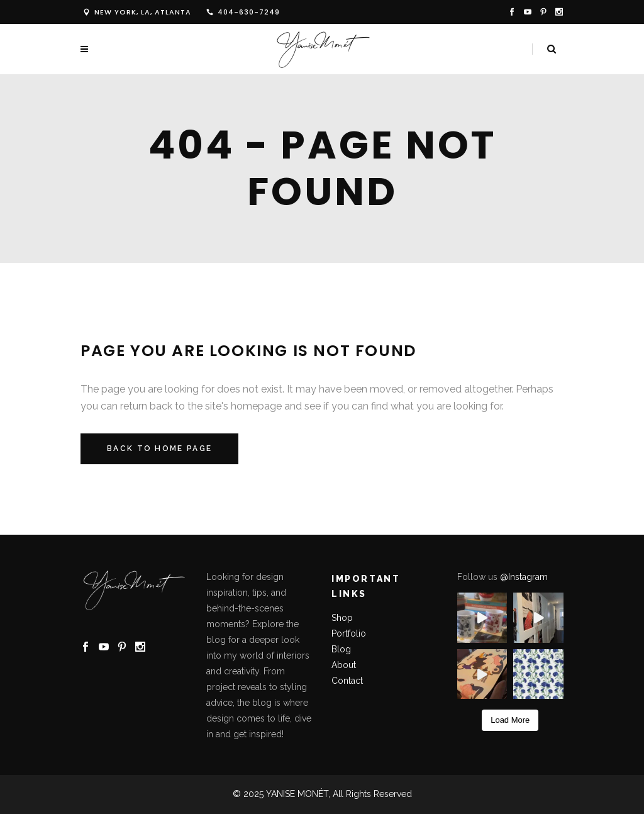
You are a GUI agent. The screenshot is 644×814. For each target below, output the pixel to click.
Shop (342, 618)
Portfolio (349, 633)
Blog (341, 649)
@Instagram (524, 577)
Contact (347, 681)
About (345, 665)
